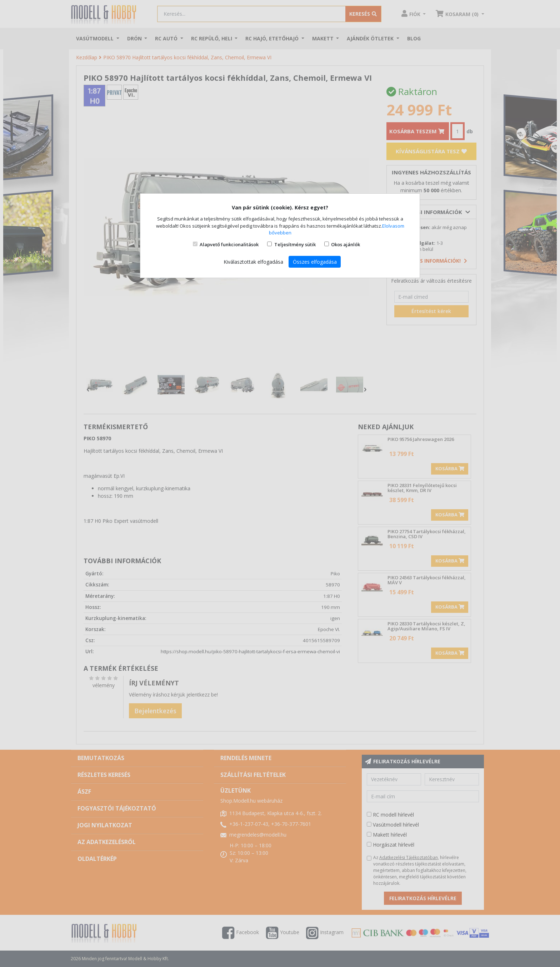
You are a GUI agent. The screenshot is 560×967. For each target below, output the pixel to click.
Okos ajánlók (346, 244)
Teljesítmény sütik (295, 244)
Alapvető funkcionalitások (229, 244)
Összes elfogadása (315, 262)
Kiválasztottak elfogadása (253, 262)
